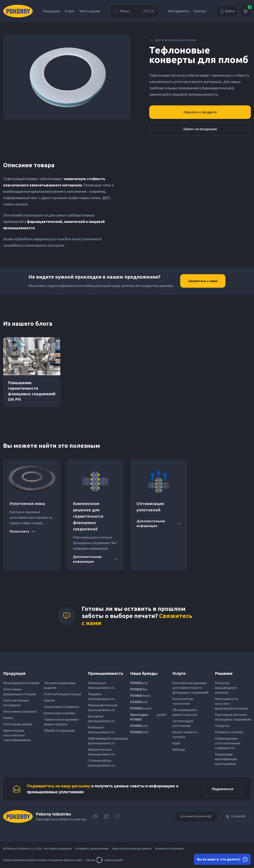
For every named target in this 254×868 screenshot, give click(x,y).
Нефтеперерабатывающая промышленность (106, 741)
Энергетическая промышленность (101, 752)
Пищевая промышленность (101, 696)
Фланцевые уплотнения (21, 683)
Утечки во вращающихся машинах (226, 688)
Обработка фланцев (59, 730)
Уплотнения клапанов (20, 711)
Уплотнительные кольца (63, 694)
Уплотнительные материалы (16, 703)
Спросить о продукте (200, 112)
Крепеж (49, 700)
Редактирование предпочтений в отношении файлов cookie (43, 860)
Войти (227, 11)
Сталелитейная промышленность (101, 763)
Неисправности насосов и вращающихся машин (231, 704)
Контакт (200, 11)
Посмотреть (22, 531)
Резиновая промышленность (101, 730)
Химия (8, 718)
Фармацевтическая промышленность (103, 708)
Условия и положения (169, 849)
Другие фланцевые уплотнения (173, 40)
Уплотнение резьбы (18, 724)
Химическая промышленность (101, 685)
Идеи (176, 743)
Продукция (51, 11)
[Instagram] (117, 816)
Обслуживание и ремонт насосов (185, 712)
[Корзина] (246, 11)
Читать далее (89, 11)
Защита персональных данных (132, 849)
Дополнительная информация (95, 559)
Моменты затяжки (229, 732)
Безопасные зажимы (59, 713)
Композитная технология (183, 701)
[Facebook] (95, 816)
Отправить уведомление (92, 849)
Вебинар (179, 750)
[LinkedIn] (106, 816)
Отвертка (222, 726)
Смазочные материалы (62, 707)
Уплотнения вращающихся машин (20, 692)
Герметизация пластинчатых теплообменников (17, 735)
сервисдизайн (110, 860)
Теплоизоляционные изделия (60, 685)
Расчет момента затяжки (185, 734)
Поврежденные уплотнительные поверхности (228, 743)
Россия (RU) (235, 816)
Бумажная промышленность (101, 719)
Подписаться (223, 789)
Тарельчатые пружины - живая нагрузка (62, 722)
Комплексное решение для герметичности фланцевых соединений (88, 516)
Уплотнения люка (27, 504)
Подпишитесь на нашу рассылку (59, 786)
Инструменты (179, 11)
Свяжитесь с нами (203, 281)
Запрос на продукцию (200, 129)
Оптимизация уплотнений (183, 723)
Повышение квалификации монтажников (226, 759)
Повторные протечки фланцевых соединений (233, 717)
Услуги (70, 11)
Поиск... (134, 11)
